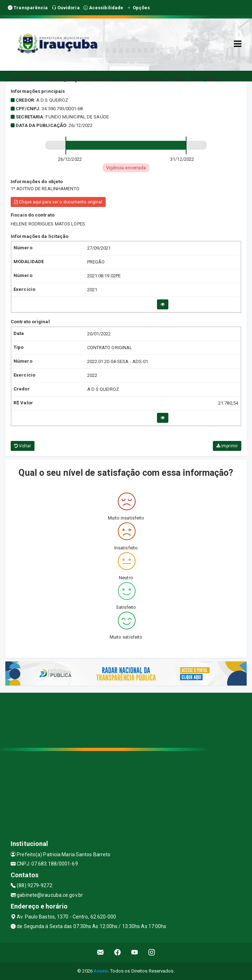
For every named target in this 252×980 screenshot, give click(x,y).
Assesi (101, 971)
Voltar (23, 446)
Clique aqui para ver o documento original (58, 202)
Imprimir (227, 446)
